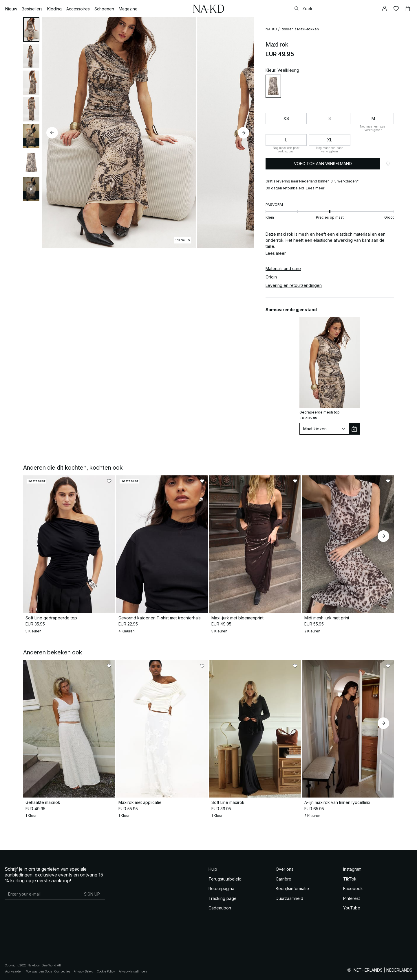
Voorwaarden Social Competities (48, 971)
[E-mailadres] (42, 894)
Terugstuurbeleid (225, 879)
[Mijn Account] (385, 9)
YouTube (352, 908)
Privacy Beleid (83, 971)
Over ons (285, 869)
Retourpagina (221, 888)
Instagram (352, 869)
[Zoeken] (334, 9)
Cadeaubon (220, 908)
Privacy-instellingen (133, 971)
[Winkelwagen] (408, 9)
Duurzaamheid (289, 898)
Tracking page (223, 898)
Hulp (213, 869)
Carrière (284, 879)
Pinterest (352, 898)
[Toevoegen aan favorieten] (388, 164)
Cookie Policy (106, 971)
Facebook (353, 888)
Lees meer (315, 188)
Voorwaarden (14, 971)
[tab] (31, 29)
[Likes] (396, 9)
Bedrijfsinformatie (292, 888)
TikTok (350, 879)
